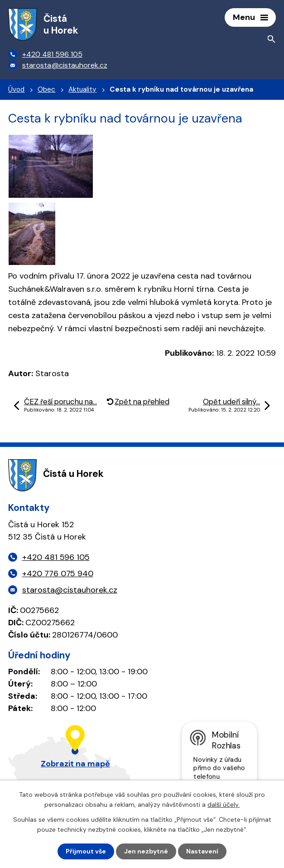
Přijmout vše (86, 851)
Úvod (16, 89)
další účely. (224, 804)
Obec (46, 89)
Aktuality (82, 89)
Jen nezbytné (146, 851)
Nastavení (202, 851)
